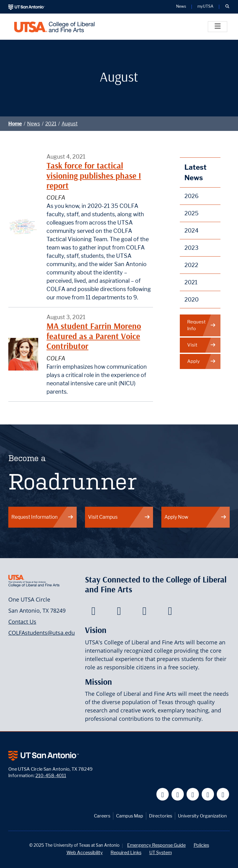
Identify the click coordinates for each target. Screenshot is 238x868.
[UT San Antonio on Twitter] (178, 794)
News (34, 124)
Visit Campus (119, 517)
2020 (192, 300)
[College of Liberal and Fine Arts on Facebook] (93, 613)
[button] (227, 7)
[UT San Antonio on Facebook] (163, 794)
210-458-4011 (51, 775)
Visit (202, 345)
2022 (191, 265)
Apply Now (196, 517)
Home (15, 124)
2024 (192, 231)
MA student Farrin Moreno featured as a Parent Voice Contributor (94, 336)
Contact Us (22, 622)
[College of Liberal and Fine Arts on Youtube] (145, 613)
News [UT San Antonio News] (181, 7)
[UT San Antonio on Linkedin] (208, 794)
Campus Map (130, 816)
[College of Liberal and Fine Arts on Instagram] (170, 613)
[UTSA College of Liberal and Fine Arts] (54, 27)
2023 (192, 248)
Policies (201, 845)
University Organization (202, 816)
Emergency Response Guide (156, 845)
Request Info (202, 325)
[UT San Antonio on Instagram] (223, 794)
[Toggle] (218, 27)
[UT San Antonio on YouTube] (193, 794)
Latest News (196, 172)
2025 (192, 213)
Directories (161, 816)
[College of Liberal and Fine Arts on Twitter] (119, 613)
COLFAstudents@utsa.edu (42, 633)
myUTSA (205, 7)
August (70, 124)
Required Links (126, 852)
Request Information (42, 517)
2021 (51, 124)
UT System (161, 852)
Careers (102, 816)
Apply (202, 361)
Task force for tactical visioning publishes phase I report (94, 176)
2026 (192, 196)
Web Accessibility (85, 852)
